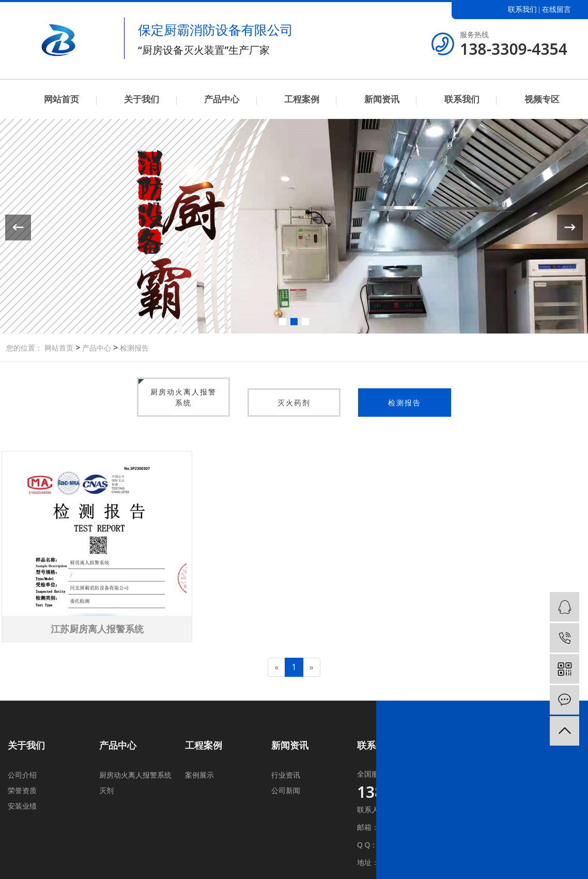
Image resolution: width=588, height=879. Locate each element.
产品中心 (222, 99)
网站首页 (61, 99)
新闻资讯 (382, 99)
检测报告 (133, 348)
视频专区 (542, 99)
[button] (283, 322)
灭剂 (106, 790)
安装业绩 (22, 806)
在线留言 (556, 10)
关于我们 (142, 99)
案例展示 (199, 775)
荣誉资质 (22, 790)
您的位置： (24, 348)
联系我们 (522, 10)
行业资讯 (286, 775)
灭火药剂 (294, 403)
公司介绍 (22, 775)
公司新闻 (286, 790)
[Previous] (276, 667)
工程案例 (302, 99)
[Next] (312, 667)
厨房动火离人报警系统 (183, 397)
